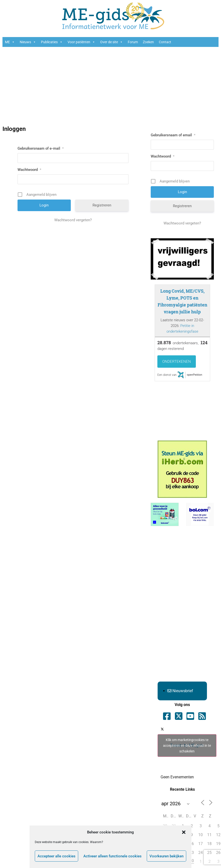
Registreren (102, 205)
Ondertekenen (177, 362)
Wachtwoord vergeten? (73, 220)
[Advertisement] (110, 86)
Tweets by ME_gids (187, 746)
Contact (165, 42)
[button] (184, 832)
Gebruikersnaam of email (173, 135)
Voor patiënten (81, 42)
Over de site (111, 42)
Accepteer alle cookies (56, 856)
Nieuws (28, 42)
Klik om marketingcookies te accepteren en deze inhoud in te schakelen (187, 746)
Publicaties (52, 42)
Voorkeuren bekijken (166, 856)
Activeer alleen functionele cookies (112, 856)
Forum (133, 42)
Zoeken (148, 42)
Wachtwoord (29, 170)
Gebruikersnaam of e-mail (41, 148)
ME (10, 42)
